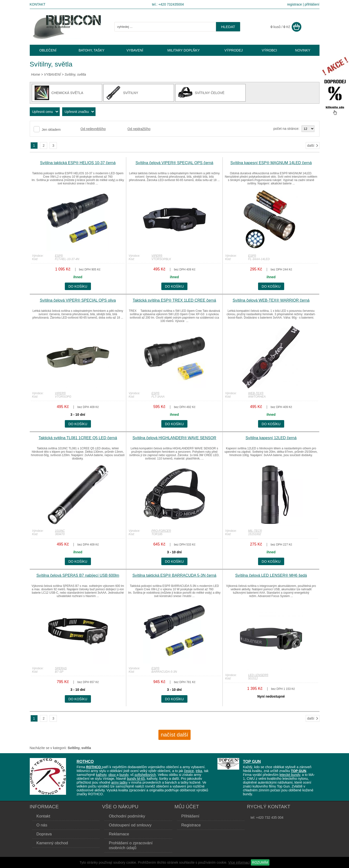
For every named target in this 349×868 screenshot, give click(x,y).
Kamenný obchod (52, 843)
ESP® (59, 256)
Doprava (44, 834)
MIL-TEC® (255, 531)
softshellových (145, 775)
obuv (112, 775)
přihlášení (312, 4)
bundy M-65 (136, 779)
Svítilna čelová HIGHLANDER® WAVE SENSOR (174, 438)
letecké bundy (290, 775)
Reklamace (119, 834)
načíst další (174, 735)
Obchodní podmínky (127, 816)
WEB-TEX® (256, 393)
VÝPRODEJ (234, 50)
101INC (60, 531)
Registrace (191, 825)
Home (36, 74)
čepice (189, 771)
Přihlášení (190, 816)
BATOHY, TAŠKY (92, 50)
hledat (228, 27)
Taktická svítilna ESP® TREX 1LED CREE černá (174, 300)
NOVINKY (303, 50)
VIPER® (157, 256)
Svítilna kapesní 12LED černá (271, 438)
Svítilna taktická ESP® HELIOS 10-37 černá (78, 163)
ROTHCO (85, 761)
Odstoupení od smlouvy (130, 825)
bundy (124, 775)
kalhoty (101, 775)
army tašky (119, 782)
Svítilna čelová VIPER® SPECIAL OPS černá (174, 163)
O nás (42, 825)
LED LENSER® (258, 675)
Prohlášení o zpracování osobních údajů (131, 845)
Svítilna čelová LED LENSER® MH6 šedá (271, 575)
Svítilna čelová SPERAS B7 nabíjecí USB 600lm (78, 575)
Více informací (239, 862)
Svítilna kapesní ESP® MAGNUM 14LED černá (271, 163)
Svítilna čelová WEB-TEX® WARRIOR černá (271, 300)
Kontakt (38, 4)
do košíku (78, 286)
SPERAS (61, 668)
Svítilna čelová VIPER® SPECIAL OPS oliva (78, 300)
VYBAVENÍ (52, 74)
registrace (294, 4)
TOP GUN (252, 761)
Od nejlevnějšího (93, 129)
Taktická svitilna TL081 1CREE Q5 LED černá (78, 438)
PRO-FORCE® (161, 531)
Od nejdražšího (139, 129)
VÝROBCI (269, 50)
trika (199, 771)
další (313, 146)
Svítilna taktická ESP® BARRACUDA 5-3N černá (174, 575)
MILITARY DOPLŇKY (184, 50)
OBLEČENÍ (48, 50)
